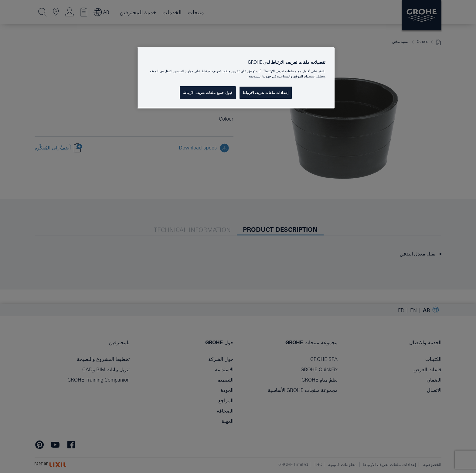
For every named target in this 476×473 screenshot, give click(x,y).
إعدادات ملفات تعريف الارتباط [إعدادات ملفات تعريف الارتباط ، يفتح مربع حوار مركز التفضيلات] (265, 93)
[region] (236, 78)
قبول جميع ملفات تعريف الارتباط (208, 93)
